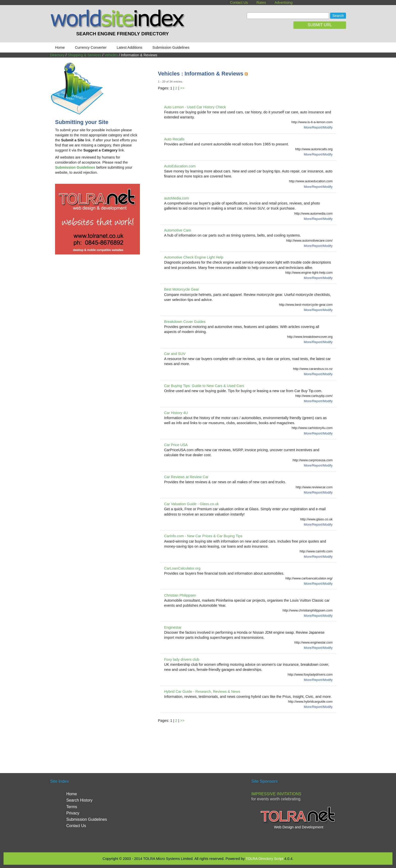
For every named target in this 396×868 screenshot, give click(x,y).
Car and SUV (175, 354)
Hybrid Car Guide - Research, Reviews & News (202, 692)
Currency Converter (91, 47)
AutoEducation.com (180, 166)
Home (60, 47)
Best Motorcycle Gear (182, 289)
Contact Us (239, 3)
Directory (57, 55)
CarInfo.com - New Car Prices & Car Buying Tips (203, 536)
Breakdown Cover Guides (185, 322)
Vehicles (111, 55)
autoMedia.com (177, 198)
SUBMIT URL (320, 25)
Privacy (73, 813)
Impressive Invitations (276, 794)
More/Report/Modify (318, 127)
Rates (261, 3)
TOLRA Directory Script (265, 859)
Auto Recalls (174, 139)
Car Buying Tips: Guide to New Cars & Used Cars (204, 386)
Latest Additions (130, 47)
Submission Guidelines (171, 47)
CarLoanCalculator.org (182, 568)
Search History (79, 800)
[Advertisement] (250, 742)
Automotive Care (178, 230)
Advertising (283, 3)
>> (182, 88)
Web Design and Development (299, 827)
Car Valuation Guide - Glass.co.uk (192, 504)
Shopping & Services (85, 55)
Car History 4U (176, 413)
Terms (72, 807)
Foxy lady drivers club (182, 659)
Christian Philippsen (180, 595)
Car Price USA (176, 445)
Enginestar (173, 627)
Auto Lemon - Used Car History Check (195, 107)
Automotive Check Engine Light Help (194, 257)
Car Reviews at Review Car (186, 477)
